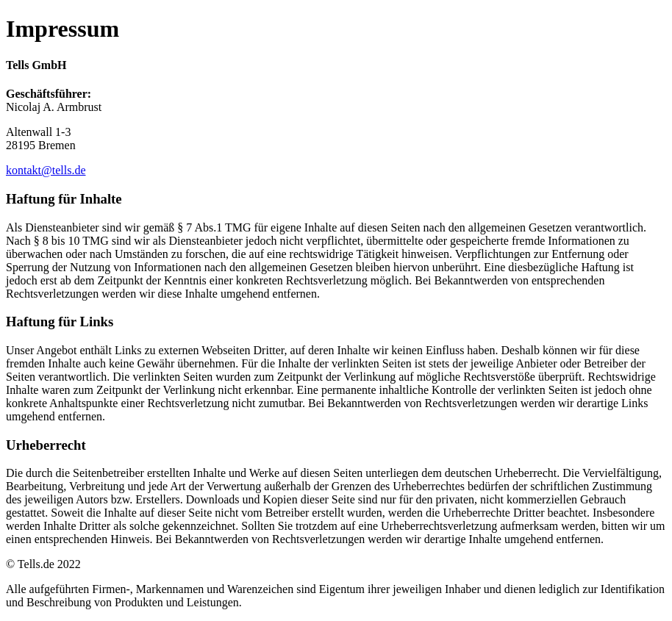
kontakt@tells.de (46, 170)
